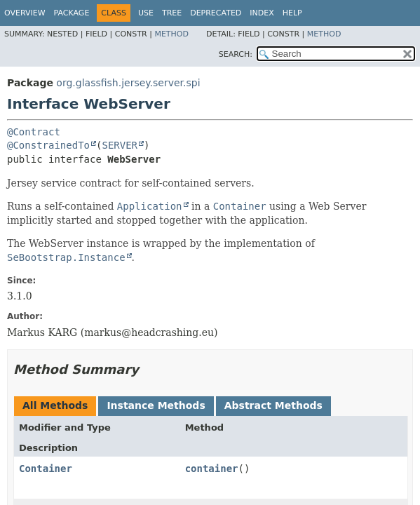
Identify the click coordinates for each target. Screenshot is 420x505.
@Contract (34, 132)
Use (146, 13)
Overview (25, 13)
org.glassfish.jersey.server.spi (128, 83)
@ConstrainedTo (48, 145)
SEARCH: (236, 54)
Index (262, 13)
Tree (172, 13)
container (212, 469)
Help (292, 13)
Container (46, 469)
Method (171, 34)
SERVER (120, 145)
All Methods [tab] (55, 405)
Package (72, 13)
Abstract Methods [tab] (273, 405)
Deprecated (216, 13)
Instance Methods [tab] (156, 405)
